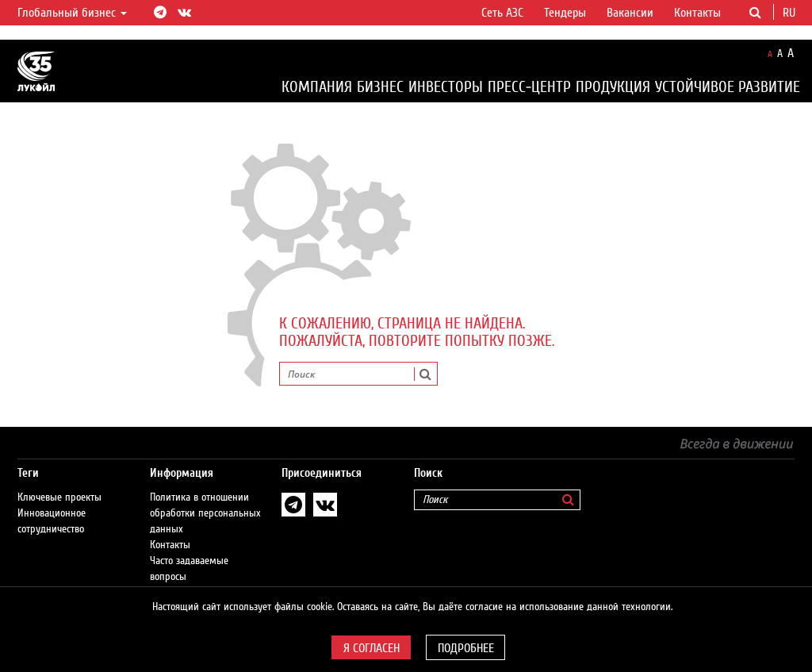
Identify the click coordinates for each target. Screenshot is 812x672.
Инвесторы (446, 87)
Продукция (613, 87)
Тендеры (565, 13)
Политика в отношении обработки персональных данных (205, 497)
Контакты (697, 13)
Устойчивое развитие (728, 87)
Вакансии (630, 13)
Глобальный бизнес (72, 13)
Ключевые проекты (59, 482)
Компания (317, 87)
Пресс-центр (529, 87)
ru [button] (791, 13)
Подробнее (466, 648)
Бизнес (380, 87)
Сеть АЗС (502, 13)
